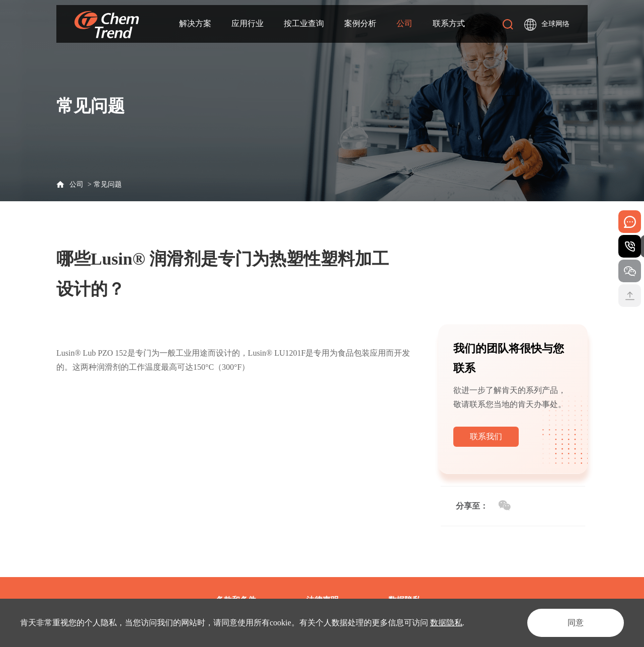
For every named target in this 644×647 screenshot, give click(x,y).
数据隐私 (446, 623)
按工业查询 (304, 23)
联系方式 (449, 23)
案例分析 (360, 23)
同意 (576, 623)
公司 (405, 23)
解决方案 (195, 23)
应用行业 (248, 23)
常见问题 (108, 184)
